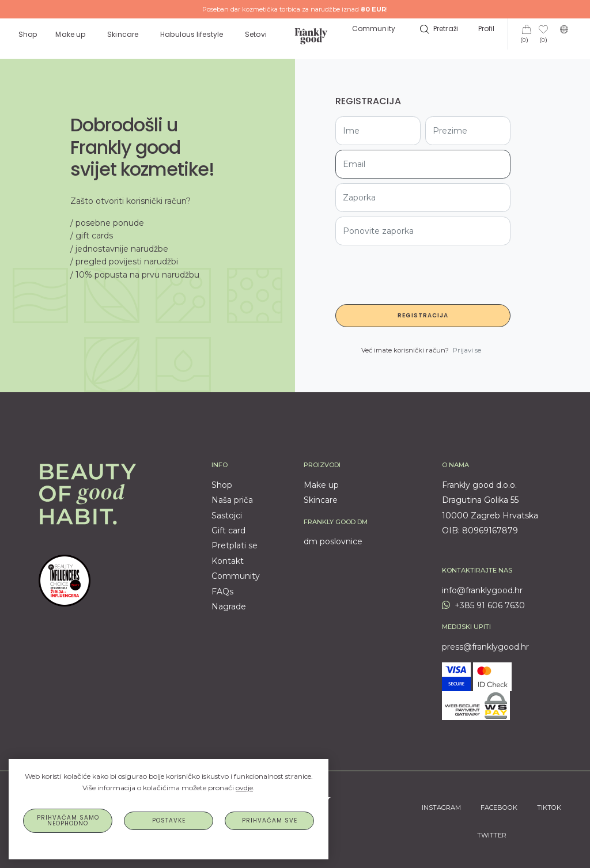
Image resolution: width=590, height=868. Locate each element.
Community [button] (374, 29)
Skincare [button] (124, 34)
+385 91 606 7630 (483, 605)
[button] (438, 29)
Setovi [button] (257, 34)
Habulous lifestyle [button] (192, 34)
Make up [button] (71, 34)
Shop (28, 34)
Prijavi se (467, 350)
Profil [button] (487, 29)
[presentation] (423, 272)
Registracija (423, 315)
